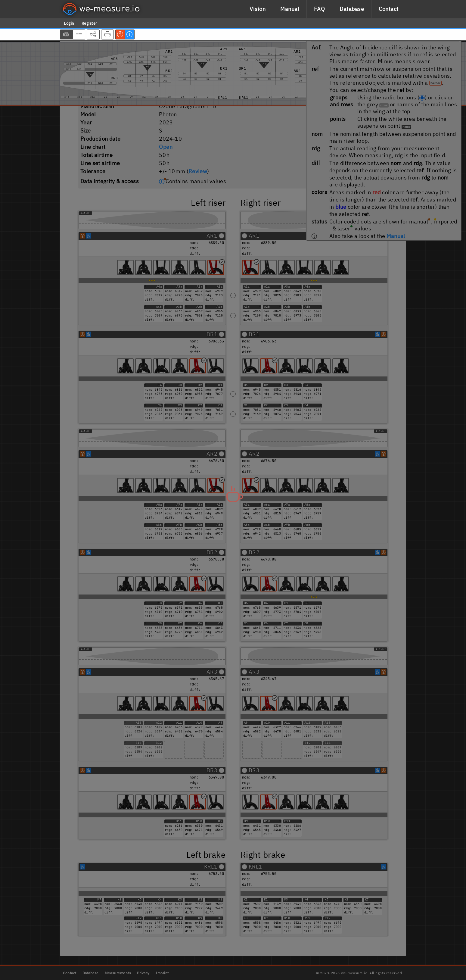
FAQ (319, 9)
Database (352, 9)
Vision (258, 9)
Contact (389, 9)
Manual (290, 9)
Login (69, 23)
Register (89, 23)
